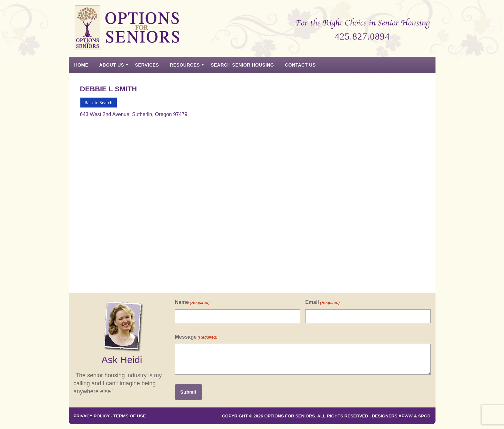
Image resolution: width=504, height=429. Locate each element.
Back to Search (98, 103)
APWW (406, 416)
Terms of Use (129, 416)
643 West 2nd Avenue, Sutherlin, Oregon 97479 (134, 114)
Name (192, 302)
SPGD (424, 416)
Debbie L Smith (109, 89)
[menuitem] (81, 65)
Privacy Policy (92, 416)
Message (196, 337)
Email (322, 302)
